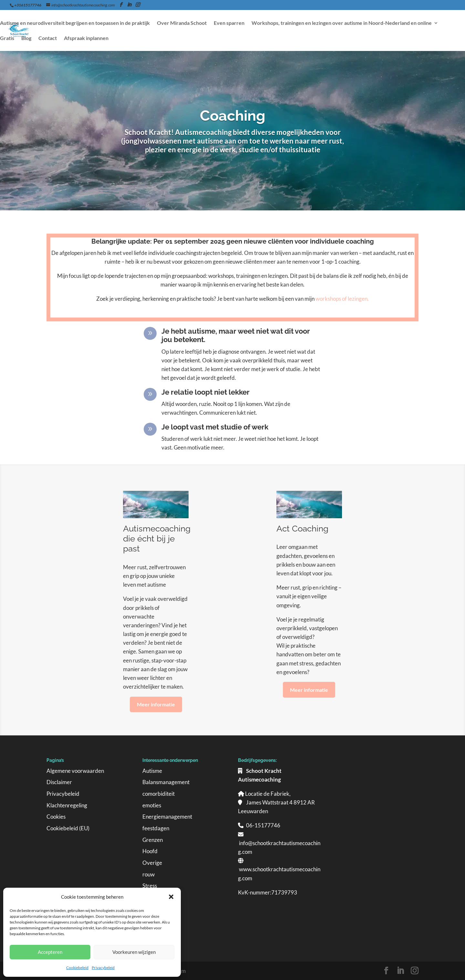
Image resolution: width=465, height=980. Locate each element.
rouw (149, 874)
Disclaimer (59, 782)
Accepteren (50, 952)
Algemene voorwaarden (75, 771)
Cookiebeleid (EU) (68, 828)
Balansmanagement (166, 782)
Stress (150, 886)
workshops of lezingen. (342, 299)
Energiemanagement (167, 817)
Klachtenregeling (67, 805)
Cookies (56, 817)
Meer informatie (156, 704)
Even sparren (229, 23)
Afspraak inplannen (86, 38)
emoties (152, 805)
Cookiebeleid (77, 968)
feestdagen (156, 828)
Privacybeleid (103, 968)
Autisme (152, 771)
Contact (48, 38)
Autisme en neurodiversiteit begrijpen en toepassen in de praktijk (75, 23)
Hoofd (150, 851)
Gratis (7, 38)
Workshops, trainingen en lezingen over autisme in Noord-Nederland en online (342, 23)
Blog (26, 38)
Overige (152, 863)
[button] (171, 897)
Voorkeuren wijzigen (134, 952)
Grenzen (153, 840)
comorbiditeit (159, 794)
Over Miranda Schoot (182, 23)
